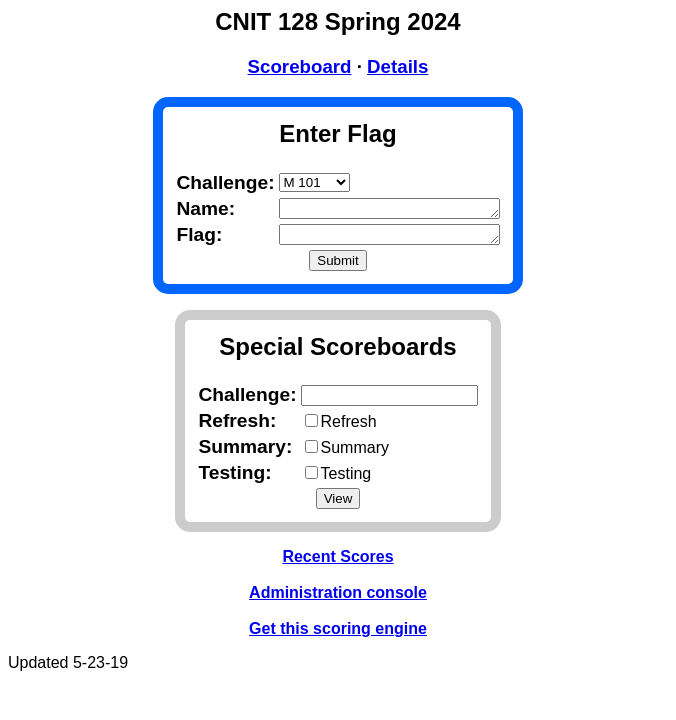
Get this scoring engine (338, 632)
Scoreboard (300, 66)
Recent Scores (337, 560)
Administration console (338, 596)
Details (397, 66)
